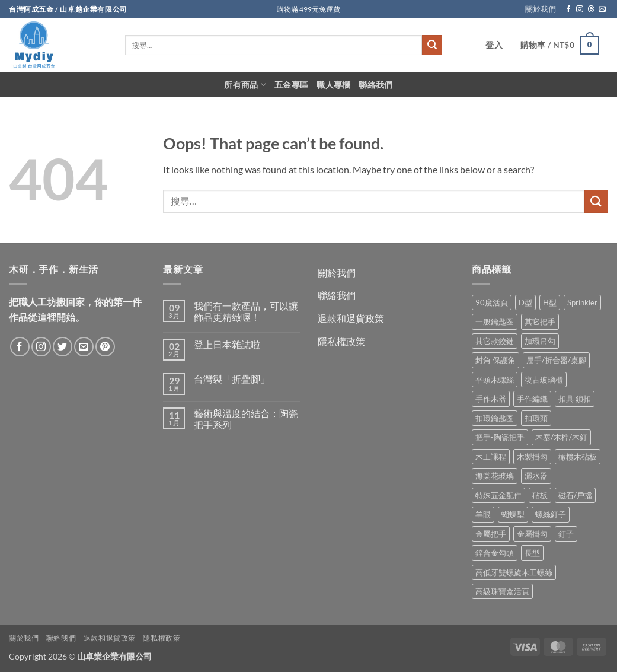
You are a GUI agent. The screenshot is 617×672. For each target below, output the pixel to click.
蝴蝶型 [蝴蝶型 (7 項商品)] (513, 514)
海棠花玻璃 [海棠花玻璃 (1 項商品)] (495, 476)
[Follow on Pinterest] (105, 347)
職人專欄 (333, 85)
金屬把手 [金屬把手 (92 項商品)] (491, 534)
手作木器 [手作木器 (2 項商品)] (491, 399)
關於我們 (541, 9)
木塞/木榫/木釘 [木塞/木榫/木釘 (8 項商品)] (561, 437)
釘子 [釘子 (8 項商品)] (566, 534)
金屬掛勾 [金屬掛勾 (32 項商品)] (532, 534)
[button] (494, 45)
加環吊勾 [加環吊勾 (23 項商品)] (540, 341)
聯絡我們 (375, 85)
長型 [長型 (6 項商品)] (532, 553)
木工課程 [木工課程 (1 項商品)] (491, 457)
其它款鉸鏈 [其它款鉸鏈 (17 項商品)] (495, 341)
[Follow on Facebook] (568, 9)
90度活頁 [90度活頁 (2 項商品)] (492, 302)
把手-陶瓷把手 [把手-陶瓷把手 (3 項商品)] (500, 437)
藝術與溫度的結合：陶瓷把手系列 (246, 419)
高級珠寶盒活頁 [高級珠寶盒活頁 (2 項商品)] (502, 591)
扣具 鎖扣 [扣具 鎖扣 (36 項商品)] (575, 399)
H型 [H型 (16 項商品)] (550, 302)
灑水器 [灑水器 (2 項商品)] (536, 476)
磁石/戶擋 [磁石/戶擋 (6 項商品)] (575, 495)
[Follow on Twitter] (63, 347)
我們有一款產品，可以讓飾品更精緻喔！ (246, 311)
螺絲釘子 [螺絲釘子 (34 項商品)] (551, 514)
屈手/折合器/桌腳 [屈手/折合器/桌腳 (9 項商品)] (556, 360)
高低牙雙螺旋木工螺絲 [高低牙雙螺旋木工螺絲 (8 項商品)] (514, 572)
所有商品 (245, 85)
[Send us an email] (602, 9)
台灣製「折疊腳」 (232, 379)
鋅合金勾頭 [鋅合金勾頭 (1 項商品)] (495, 553)
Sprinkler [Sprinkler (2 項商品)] (582, 302)
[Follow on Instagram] (580, 9)
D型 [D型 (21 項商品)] (525, 302)
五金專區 (291, 85)
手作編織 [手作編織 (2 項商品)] (532, 399)
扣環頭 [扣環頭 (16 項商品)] (536, 418)
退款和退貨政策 (351, 318)
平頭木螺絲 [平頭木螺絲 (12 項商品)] (495, 380)
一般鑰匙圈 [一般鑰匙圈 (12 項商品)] (495, 321)
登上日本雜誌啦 (227, 344)
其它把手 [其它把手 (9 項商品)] (540, 321)
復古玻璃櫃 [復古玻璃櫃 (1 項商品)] (544, 380)
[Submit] (432, 45)
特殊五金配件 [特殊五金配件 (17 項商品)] (498, 495)
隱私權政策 (341, 341)
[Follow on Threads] (591, 9)
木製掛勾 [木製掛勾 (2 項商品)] (532, 457)
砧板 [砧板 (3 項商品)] (540, 495)
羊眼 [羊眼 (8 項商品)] (483, 514)
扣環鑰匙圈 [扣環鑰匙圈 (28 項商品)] (495, 418)
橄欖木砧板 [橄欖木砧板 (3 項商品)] (578, 457)
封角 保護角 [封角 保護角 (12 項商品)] (495, 360)
